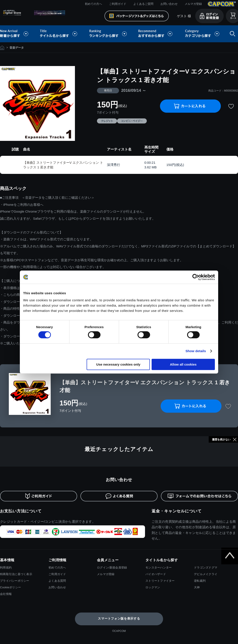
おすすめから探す (156, 34)
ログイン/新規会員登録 (112, 568)
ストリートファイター (160, 581)
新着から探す (17, 34)
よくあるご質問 (143, 4)
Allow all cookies (183, 364)
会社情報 (6, 594)
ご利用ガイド (118, 4)
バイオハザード (156, 574)
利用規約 (6, 568)
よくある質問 (57, 581)
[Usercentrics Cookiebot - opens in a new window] (196, 277)
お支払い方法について (21, 511)
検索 (232, 34)
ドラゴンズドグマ (206, 568)
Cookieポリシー (10, 587)
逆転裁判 (200, 581)
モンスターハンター (159, 568)
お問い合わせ (169, 4)
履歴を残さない (221, 440)
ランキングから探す (108, 34)
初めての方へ (93, 4)
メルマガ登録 (193, 4)
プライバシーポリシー (15, 581)
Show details (196, 351)
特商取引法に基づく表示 (16, 574)
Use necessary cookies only (118, 364)
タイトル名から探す (59, 34)
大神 (197, 587)
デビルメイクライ (206, 574)
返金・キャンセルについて (177, 511)
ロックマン (153, 587)
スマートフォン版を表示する (119, 618)
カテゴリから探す (202, 34)
